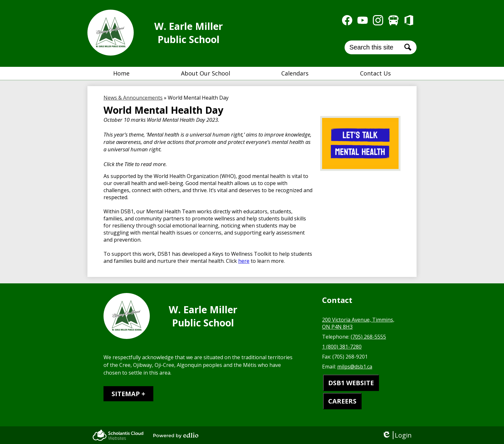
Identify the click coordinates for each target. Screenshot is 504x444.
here (244, 261)
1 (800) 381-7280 (342, 347)
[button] (206, 73)
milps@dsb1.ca (355, 367)
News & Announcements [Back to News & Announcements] (133, 98)
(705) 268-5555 (368, 337)
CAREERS (342, 401)
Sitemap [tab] (126, 394)
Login (397, 435)
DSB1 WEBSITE (351, 383)
